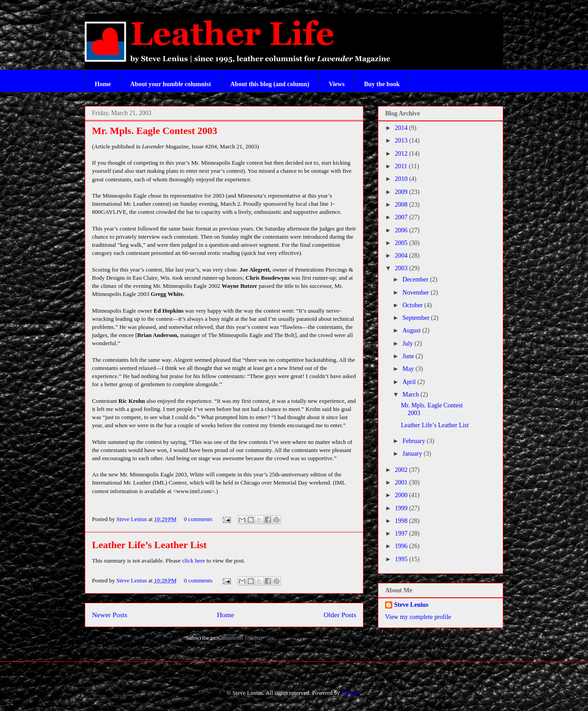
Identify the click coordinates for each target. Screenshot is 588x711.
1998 (402, 521)
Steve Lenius (132, 519)
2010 (402, 179)
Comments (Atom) (240, 638)
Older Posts (340, 615)
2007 (402, 217)
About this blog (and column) (270, 84)
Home (103, 84)
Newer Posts (110, 615)
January (413, 454)
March (411, 395)
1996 (402, 546)
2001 (402, 482)
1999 (402, 508)
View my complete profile (418, 617)
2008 (402, 205)
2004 (402, 256)
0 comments (198, 519)
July (408, 344)
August (412, 330)
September (416, 318)
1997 (402, 533)
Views (337, 84)
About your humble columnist (171, 84)
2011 (402, 166)
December (416, 279)
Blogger (351, 693)
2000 (402, 495)
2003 (402, 268)
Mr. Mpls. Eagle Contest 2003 (155, 131)
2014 (402, 128)
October (413, 305)
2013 (402, 141)
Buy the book (382, 84)
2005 (402, 243)
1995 (402, 559)
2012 (402, 154)
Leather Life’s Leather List (149, 545)
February (414, 441)
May (409, 369)
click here (194, 561)
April (410, 382)
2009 (402, 192)
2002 (402, 470)
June (409, 356)
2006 (402, 230)
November (416, 293)
